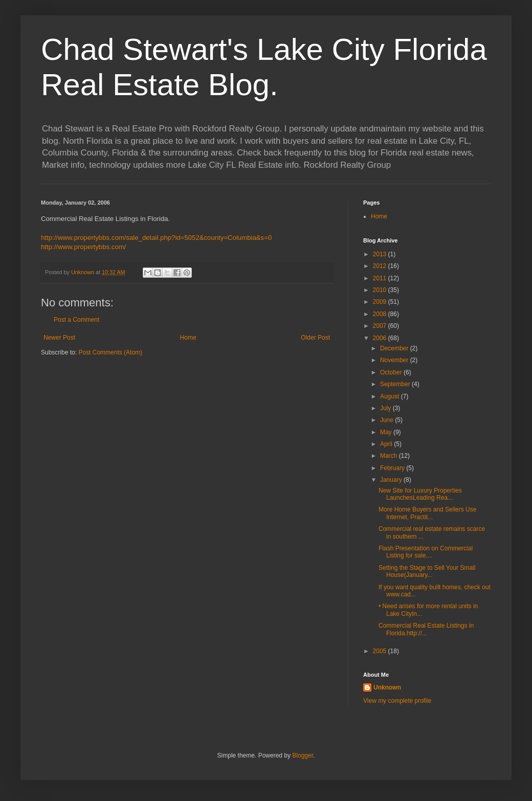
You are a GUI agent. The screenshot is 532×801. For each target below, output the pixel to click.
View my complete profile (397, 701)
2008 (381, 314)
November (395, 360)
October (392, 372)
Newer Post (59, 338)
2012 (381, 266)
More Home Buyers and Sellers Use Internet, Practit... (427, 513)
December (395, 348)
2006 (381, 338)
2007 (381, 326)
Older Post (315, 338)
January (392, 480)
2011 (381, 278)
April (387, 444)
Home (188, 338)
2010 (381, 290)
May (387, 432)
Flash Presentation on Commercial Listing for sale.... (426, 552)
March (390, 456)
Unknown (387, 687)
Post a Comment (76, 320)
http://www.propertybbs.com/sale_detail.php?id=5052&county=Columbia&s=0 (156, 238)
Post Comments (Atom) (110, 352)
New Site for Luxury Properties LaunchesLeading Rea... (420, 494)
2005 (381, 651)
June (387, 420)
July (386, 408)
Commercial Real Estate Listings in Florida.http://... (426, 629)
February (393, 468)
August (391, 396)
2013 (381, 254)
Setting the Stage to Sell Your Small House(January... (427, 571)
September (396, 384)
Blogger (303, 755)
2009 (381, 302)
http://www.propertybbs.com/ (83, 247)
